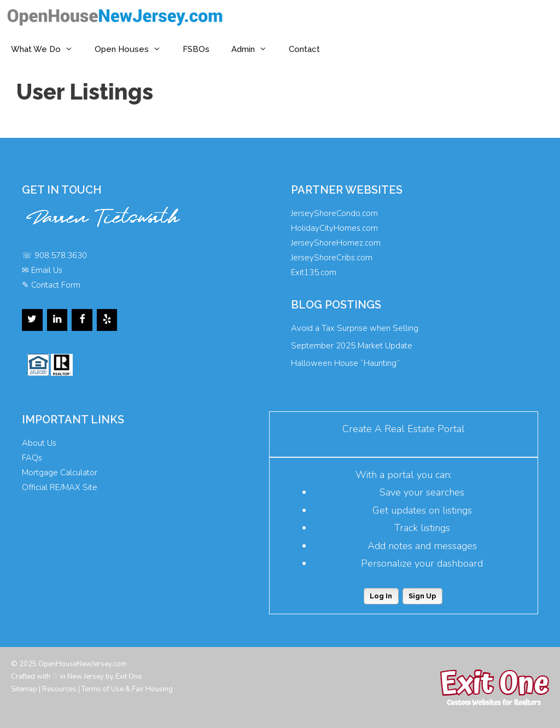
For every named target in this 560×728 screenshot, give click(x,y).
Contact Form (56, 285)
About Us (39, 443)
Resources (59, 689)
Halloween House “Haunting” (345, 363)
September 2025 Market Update (352, 346)
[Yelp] (107, 320)
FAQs (32, 458)
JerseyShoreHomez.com (336, 243)
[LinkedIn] (57, 320)
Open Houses (133, 49)
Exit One (129, 677)
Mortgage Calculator (60, 473)
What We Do (47, 49)
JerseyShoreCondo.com (334, 213)
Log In (381, 596)
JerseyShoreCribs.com (332, 258)
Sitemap (24, 689)
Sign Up (422, 596)
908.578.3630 (61, 255)
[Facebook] (82, 320)
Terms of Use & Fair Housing (127, 689)
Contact (304, 49)
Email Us (47, 270)
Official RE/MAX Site (60, 487)
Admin (255, 49)
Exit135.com (314, 272)
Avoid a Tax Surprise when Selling (355, 328)
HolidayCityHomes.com (334, 228)
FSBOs (196, 49)
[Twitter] (32, 320)
